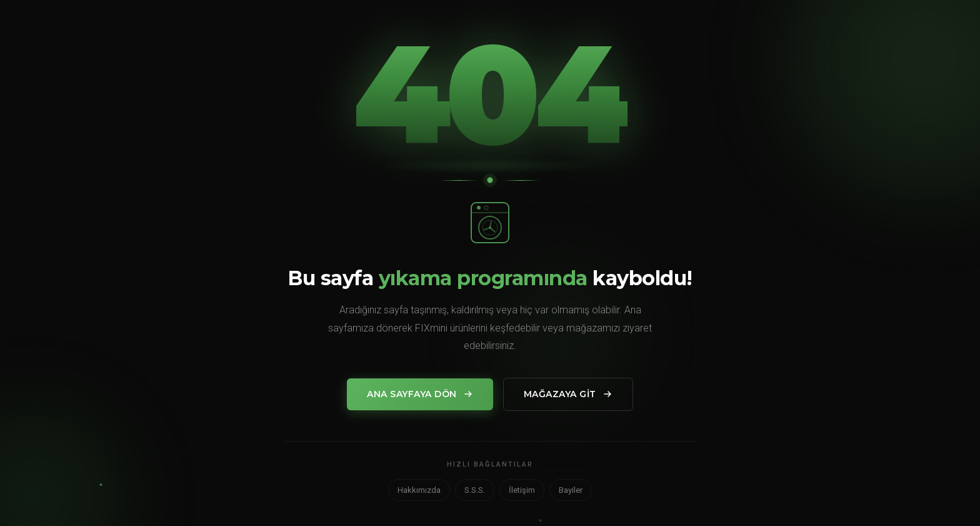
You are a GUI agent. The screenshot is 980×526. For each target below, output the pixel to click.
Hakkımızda (419, 490)
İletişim (522, 490)
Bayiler (571, 490)
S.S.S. (475, 490)
